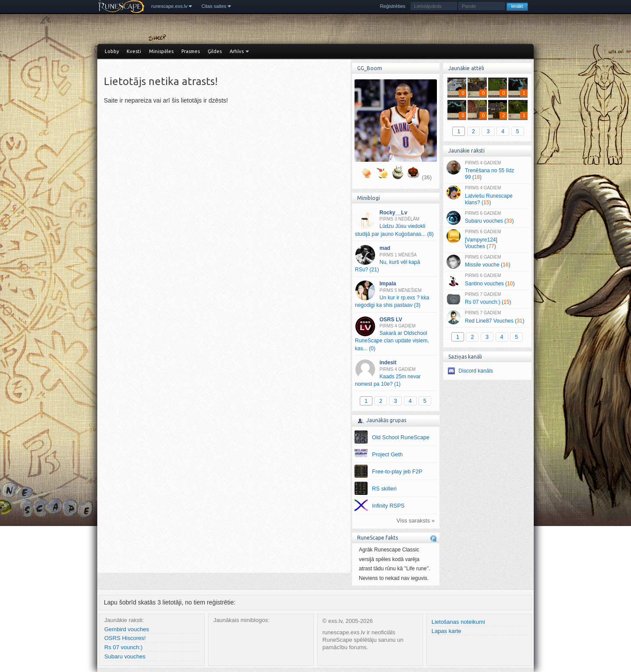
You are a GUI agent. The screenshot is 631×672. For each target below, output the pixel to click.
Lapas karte (447, 631)
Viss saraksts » (416, 521)
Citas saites (214, 6)
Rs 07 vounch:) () (487, 299)
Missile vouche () (487, 262)
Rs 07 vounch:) (123, 647)
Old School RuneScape (401, 437)
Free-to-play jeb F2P (397, 472)
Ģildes (215, 51)
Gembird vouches (127, 629)
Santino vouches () (487, 280)
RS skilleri (384, 489)
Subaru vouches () (487, 218)
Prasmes (191, 51)
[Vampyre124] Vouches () (487, 239)
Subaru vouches (125, 656)
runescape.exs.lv (169, 6)
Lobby (112, 51)
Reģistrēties (393, 6)
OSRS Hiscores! (125, 638)
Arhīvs (237, 51)
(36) (427, 178)
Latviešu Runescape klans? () (487, 196)
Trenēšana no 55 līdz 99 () (487, 171)
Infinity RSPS (388, 506)
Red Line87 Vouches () (487, 317)
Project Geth (387, 455)
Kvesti (134, 51)
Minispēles (161, 51)
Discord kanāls (476, 371)
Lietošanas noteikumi (458, 622)
